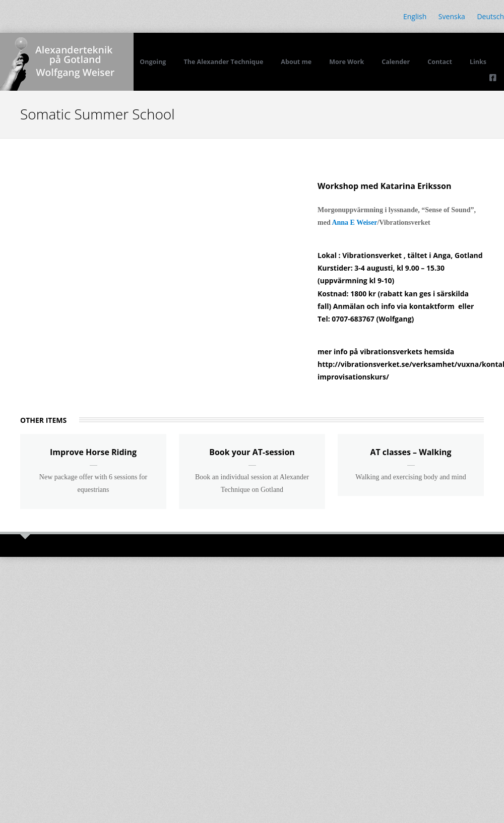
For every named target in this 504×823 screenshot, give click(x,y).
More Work (346, 62)
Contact (440, 62)
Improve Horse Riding (93, 452)
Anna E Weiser (354, 223)
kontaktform (432, 306)
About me (296, 62)
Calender (396, 62)
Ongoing (153, 62)
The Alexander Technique (223, 62)
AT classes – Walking (411, 452)
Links (478, 62)
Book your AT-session (252, 452)
